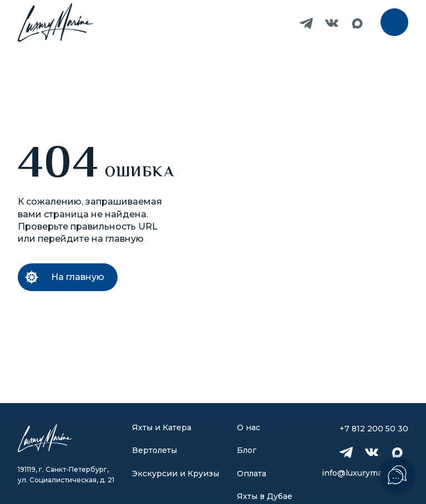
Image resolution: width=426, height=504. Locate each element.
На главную (78, 277)
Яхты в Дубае (265, 496)
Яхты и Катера (162, 427)
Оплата (252, 474)
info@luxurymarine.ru (365, 473)
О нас (248, 427)
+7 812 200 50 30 (281, 23)
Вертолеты (154, 450)
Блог (247, 450)
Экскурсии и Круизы (176, 474)
